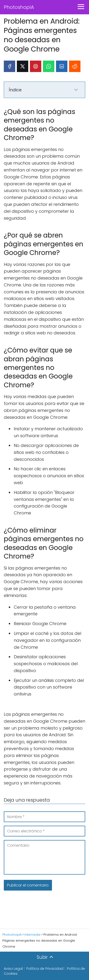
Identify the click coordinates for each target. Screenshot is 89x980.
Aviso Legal (13, 969)
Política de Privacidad (45, 969)
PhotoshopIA (19, 7)
